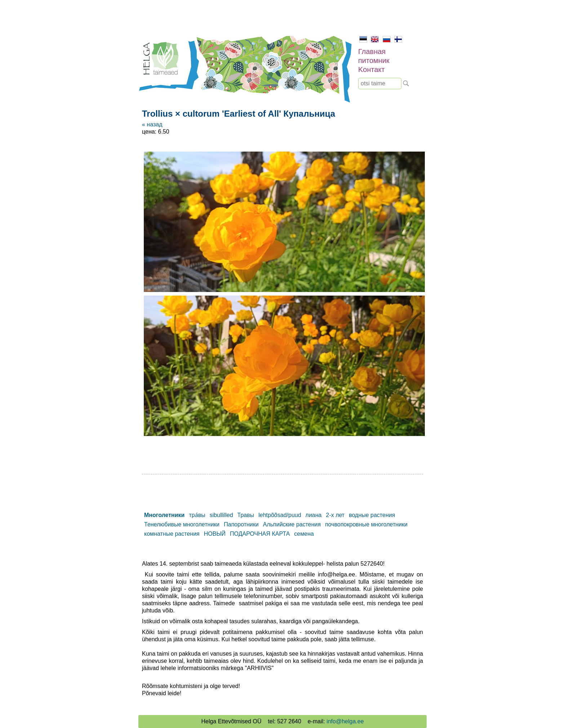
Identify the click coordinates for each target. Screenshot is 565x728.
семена (304, 534)
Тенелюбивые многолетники (182, 524)
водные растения (372, 515)
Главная (372, 51)
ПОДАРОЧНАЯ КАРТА (260, 534)
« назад (152, 124)
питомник (374, 60)
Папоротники (241, 524)
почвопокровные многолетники (366, 524)
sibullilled (221, 515)
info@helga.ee (345, 721)
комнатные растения (172, 534)
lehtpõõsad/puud (280, 515)
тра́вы (197, 515)
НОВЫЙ (215, 534)
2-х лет (335, 515)
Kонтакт (372, 69)
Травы (246, 515)
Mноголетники (164, 515)
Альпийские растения (292, 524)
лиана (314, 515)
